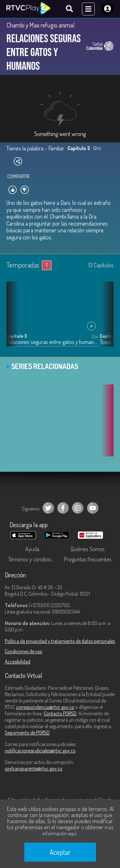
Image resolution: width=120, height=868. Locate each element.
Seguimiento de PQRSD (27, 733)
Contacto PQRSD (60, 713)
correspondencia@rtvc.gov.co (45, 707)
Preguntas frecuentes (88, 559)
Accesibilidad (18, 662)
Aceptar (60, 852)
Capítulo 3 (17, 336)
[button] (106, 319)
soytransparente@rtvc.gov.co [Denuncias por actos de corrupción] (34, 768)
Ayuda (32, 549)
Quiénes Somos (88, 549)
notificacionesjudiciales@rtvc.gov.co (40, 751)
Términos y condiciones (34, 559)
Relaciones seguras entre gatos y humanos (52, 342)
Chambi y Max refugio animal (40, 25)
